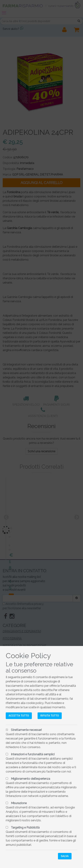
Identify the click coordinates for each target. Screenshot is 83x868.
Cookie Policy (28, 656)
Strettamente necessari (26, 730)
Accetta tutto (19, 716)
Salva (65, 856)
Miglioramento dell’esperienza (30, 779)
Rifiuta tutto (50, 716)
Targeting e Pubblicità (25, 828)
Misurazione (19, 803)
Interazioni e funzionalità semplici (33, 754)
